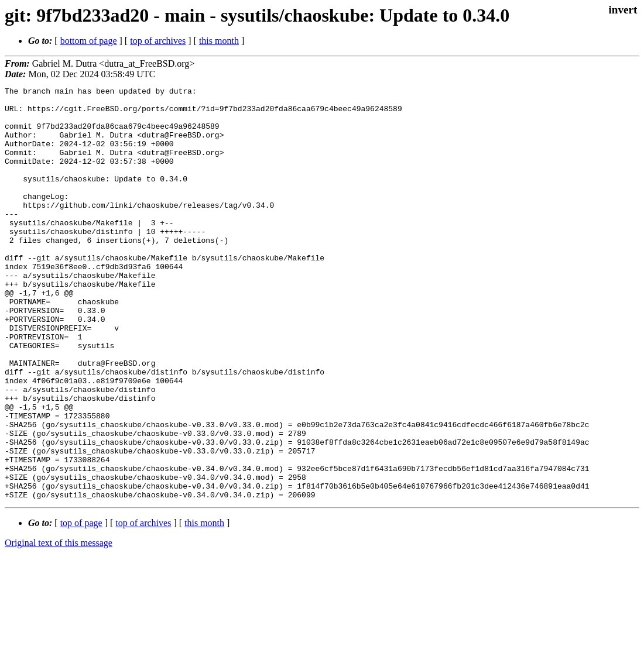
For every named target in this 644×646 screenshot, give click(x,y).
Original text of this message (59, 625)
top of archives (158, 41)
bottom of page (89, 41)
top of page (81, 605)
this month (219, 41)
